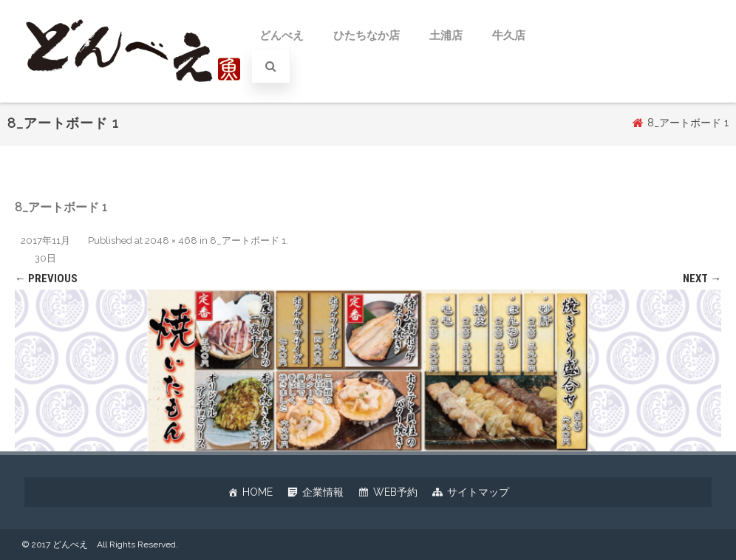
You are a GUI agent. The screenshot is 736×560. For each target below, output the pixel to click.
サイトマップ (478, 492)
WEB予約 (395, 492)
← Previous (46, 279)
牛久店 (509, 35)
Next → (702, 279)
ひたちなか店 (367, 35)
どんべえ (282, 35)
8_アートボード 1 (248, 240)
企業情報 (323, 492)
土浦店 (446, 35)
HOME (258, 492)
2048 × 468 (171, 240)
